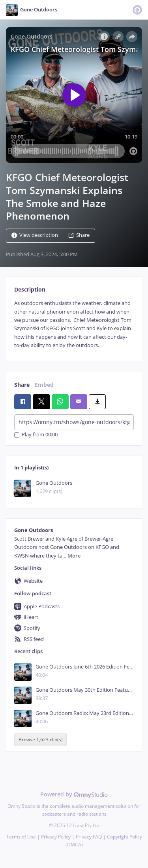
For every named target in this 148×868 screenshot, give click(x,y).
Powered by (74, 794)
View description (35, 235)
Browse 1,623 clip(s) (41, 740)
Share (79, 235)
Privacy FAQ (89, 837)
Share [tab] (22, 385)
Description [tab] (30, 289)
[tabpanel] (74, 324)
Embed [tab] (44, 385)
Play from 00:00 (36, 435)
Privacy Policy (56, 837)
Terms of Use (21, 837)
